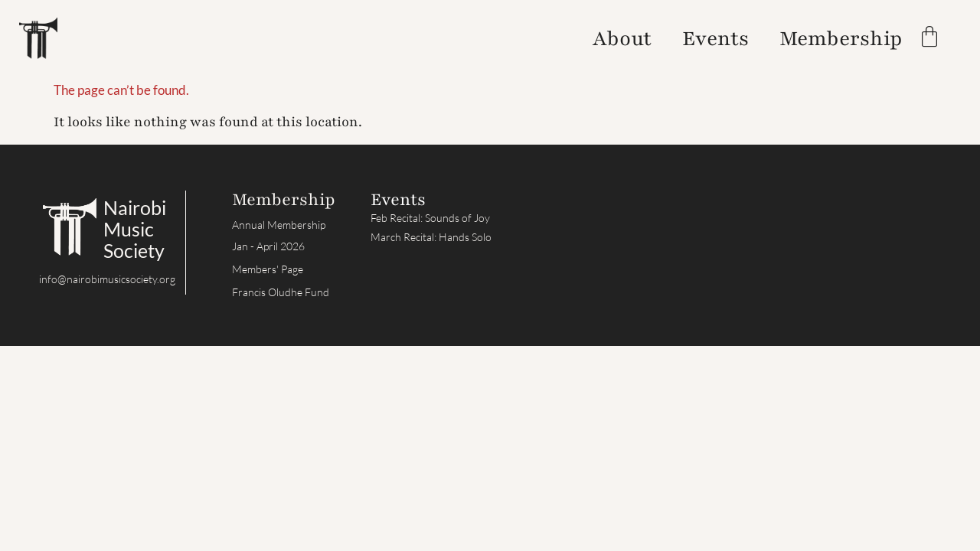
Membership (841, 38)
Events (715, 38)
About (622, 38)
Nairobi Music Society (135, 229)
